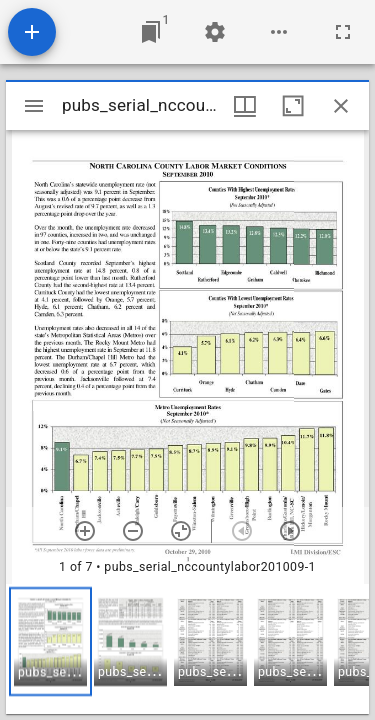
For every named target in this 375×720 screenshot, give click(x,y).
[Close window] (341, 106)
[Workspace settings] (215, 32)
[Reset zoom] (181, 531)
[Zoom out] (133, 531)
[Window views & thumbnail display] (245, 106)
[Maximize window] (293, 106)
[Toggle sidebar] (34, 106)
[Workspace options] (279, 32)
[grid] (187, 649)
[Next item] (290, 531)
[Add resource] (32, 32)
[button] (50, 641)
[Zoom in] (85, 531)
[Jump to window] (151, 32)
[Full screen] (343, 32)
